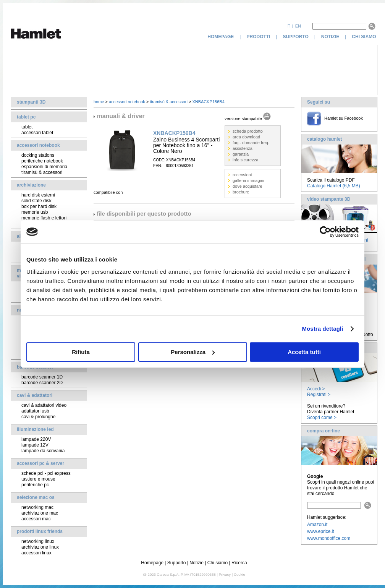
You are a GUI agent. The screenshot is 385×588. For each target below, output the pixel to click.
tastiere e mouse (38, 479)
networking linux (38, 541)
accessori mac (36, 519)
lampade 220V (36, 439)
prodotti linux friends (40, 531)
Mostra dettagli (322, 329)
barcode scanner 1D (42, 377)
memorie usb (35, 212)
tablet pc (26, 117)
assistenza (243, 148)
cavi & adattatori (35, 395)
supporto (296, 37)
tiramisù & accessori (42, 172)
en (298, 26)
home (99, 102)
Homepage (152, 563)
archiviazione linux (40, 547)
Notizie (197, 563)
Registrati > (319, 395)
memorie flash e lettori (44, 218)
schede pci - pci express (46, 473)
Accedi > (316, 389)
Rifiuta (81, 352)
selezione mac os (36, 497)
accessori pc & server (40, 463)
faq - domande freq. (251, 143)
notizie (330, 37)
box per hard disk (39, 206)
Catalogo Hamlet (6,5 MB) (334, 186)
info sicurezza (245, 160)
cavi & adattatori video (44, 405)
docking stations (38, 155)
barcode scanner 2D (42, 383)
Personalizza (193, 352)
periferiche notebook (42, 161)
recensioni (242, 175)
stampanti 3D (31, 102)
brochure (241, 192)
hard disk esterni (38, 195)
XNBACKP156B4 (208, 102)
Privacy (225, 574)
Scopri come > (322, 417)
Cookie (239, 574)
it (288, 26)
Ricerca (239, 563)
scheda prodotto (248, 131)
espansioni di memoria (44, 167)
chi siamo (365, 37)
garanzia (241, 154)
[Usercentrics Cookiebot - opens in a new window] (325, 232)
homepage (221, 37)
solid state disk (36, 201)
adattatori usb (35, 411)
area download (246, 137)
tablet (27, 127)
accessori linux (36, 553)
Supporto (177, 563)
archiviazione (31, 185)
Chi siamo (218, 563)
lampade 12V (35, 445)
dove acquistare (247, 186)
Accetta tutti (304, 352)
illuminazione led (35, 429)
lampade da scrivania (43, 451)
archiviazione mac (40, 513)
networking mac (37, 507)
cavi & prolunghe (38, 417)
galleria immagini (248, 180)
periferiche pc (35, 485)
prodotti (258, 37)
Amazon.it (317, 525)
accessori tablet (37, 133)
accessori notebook (38, 145)
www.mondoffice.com (329, 538)
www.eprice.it (321, 531)
